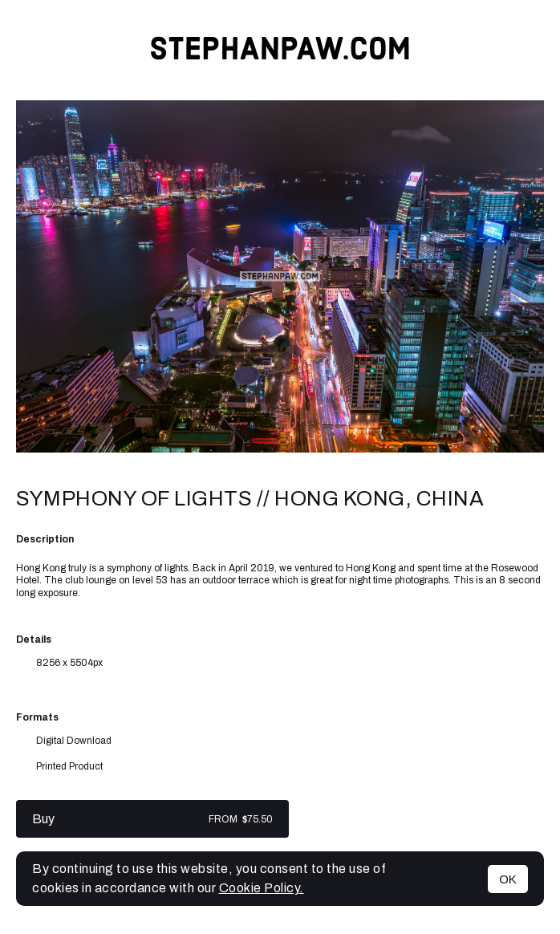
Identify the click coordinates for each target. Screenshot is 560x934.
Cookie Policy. (262, 888)
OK (508, 879)
